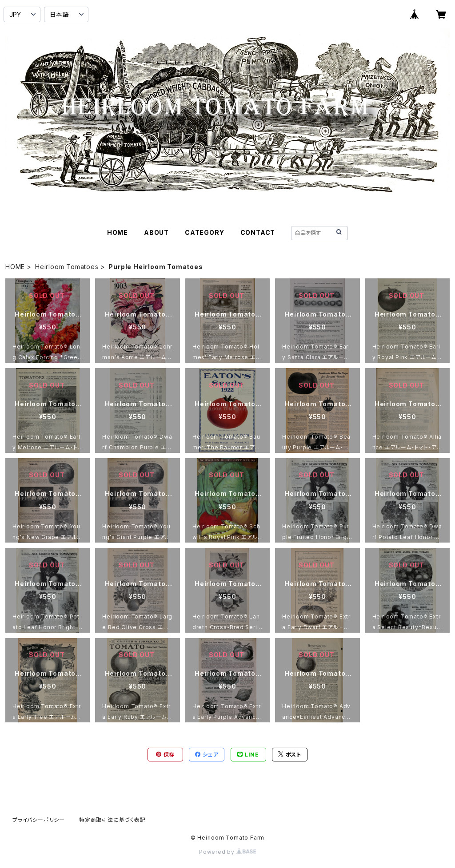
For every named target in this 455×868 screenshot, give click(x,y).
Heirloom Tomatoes (67, 267)
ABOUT (156, 232)
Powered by (227, 852)
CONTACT (258, 232)
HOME (118, 232)
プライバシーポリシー (39, 820)
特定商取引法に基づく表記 (112, 820)
